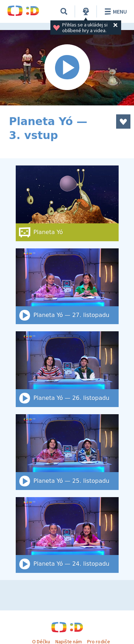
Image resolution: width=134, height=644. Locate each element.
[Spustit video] (67, 68)
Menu (115, 11)
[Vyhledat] (64, 11)
